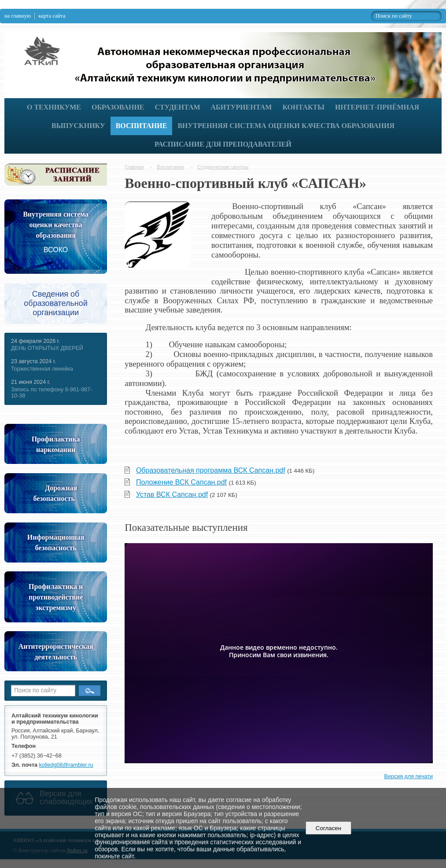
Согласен (328, 828)
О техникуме (54, 107)
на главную (18, 16)
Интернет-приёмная (377, 107)
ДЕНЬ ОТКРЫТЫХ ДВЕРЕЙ (47, 348)
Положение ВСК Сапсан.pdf (181, 482)
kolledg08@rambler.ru (66, 765)
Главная (134, 167)
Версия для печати (409, 776)
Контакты (303, 107)
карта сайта (52, 16)
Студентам (178, 107)
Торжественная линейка (42, 369)
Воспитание (142, 126)
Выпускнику (78, 126)
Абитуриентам (241, 107)
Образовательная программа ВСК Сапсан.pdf (211, 470)
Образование (118, 107)
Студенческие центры (223, 167)
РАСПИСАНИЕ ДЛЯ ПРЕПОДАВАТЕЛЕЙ (223, 144)
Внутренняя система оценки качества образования (286, 126)
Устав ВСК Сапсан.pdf (172, 495)
